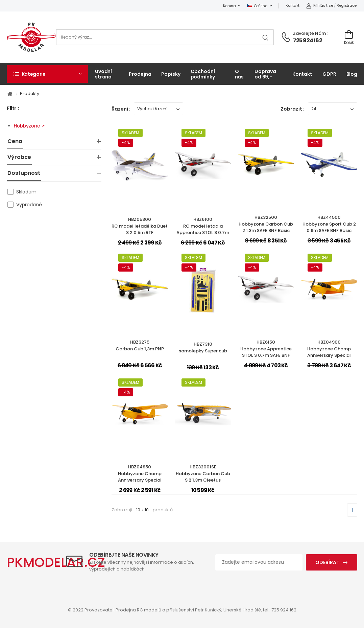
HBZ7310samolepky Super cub (203, 347)
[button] (47, 74)
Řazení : (121, 109)
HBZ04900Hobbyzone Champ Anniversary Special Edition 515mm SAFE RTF (329, 352)
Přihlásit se (320, 5)
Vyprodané (29, 205)
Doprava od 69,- (265, 74)
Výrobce (19, 157)
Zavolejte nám (309, 33)
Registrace (347, 5)
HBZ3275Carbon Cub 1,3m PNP (140, 345)
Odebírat (327, 562)
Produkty (30, 94)
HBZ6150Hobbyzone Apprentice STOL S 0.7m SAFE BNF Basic (266, 352)
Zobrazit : (293, 109)
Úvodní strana (103, 74)
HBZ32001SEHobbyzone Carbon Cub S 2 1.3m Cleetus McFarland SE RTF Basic (203, 477)
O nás (239, 74)
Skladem (26, 192)
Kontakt (293, 5)
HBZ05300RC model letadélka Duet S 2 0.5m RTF (140, 226)
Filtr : (13, 109)
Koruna (229, 6)
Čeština (257, 6)
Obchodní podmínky (203, 74)
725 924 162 (308, 40)
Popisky (171, 74)
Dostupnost (24, 173)
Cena (15, 141)
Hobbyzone (29, 126)
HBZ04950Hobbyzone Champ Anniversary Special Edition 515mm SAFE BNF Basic (140, 480)
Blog (352, 74)
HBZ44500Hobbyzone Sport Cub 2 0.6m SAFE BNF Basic (329, 224)
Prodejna (140, 74)
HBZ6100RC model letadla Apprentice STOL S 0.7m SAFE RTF (203, 229)
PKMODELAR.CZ (56, 562)
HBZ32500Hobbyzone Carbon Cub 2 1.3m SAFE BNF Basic (266, 224)
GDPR (329, 74)
